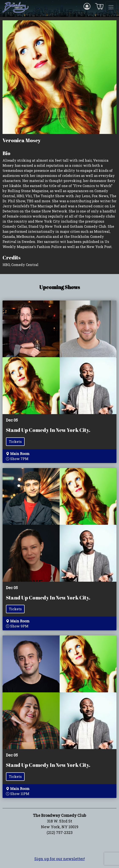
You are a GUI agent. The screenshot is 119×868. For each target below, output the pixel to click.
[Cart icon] (99, 6)
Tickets (15, 442)
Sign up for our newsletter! (60, 859)
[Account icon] (87, 6)
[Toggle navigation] (111, 7)
